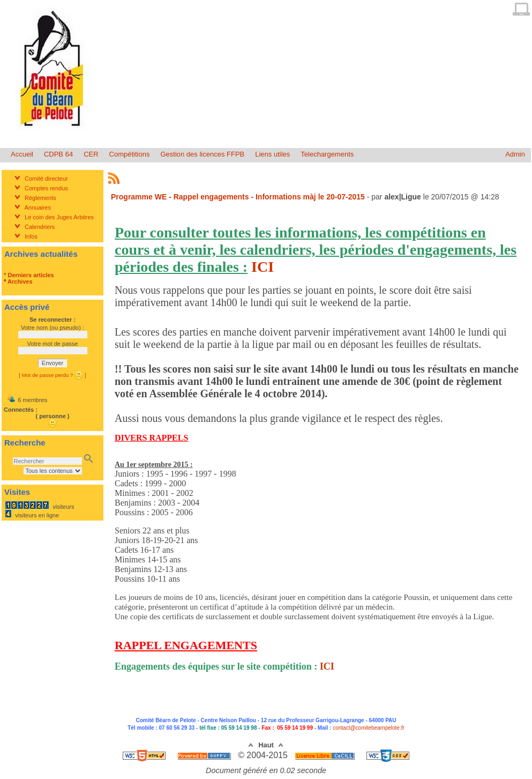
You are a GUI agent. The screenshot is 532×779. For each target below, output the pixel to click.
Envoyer (53, 363)
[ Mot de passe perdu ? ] (52, 375)
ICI (263, 267)
